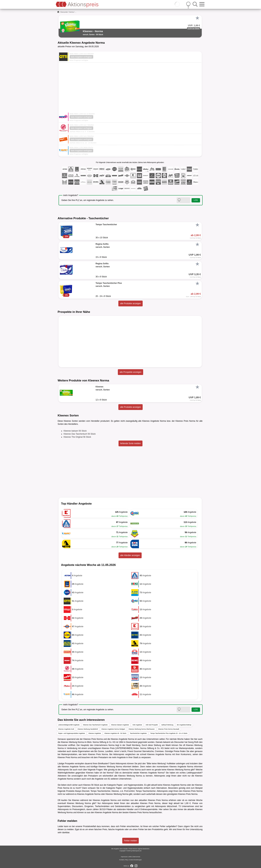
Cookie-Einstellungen (135, 860)
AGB (130, 857)
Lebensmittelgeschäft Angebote (69, 725)
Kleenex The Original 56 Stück (77, 437)
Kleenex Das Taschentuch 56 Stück (80, 434)
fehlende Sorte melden (130, 443)
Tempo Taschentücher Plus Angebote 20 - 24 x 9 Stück (169, 733)
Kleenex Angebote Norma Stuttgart (113, 729)
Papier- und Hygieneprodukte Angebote (72, 733)
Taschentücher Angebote (138, 733)
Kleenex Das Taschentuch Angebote (95, 725)
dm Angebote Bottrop (184, 725)
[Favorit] (197, 18)
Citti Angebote (137, 725)
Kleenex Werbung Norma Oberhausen (142, 729)
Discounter (64, 12)
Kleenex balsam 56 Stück (75, 431)
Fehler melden (130, 841)
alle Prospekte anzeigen (130, 372)
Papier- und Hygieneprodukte (130, 785)
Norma (71, 12)
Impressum (124, 857)
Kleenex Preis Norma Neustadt (169, 729)
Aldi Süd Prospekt (152, 725)
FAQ (126, 860)
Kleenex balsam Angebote (120, 725)
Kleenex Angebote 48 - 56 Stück (115, 733)
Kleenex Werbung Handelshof (88, 729)
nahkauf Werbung (167, 725)
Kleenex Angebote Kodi (66, 729)
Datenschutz (136, 857)
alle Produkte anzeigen (130, 303)
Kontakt (122, 860)
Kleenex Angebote (95, 733)
